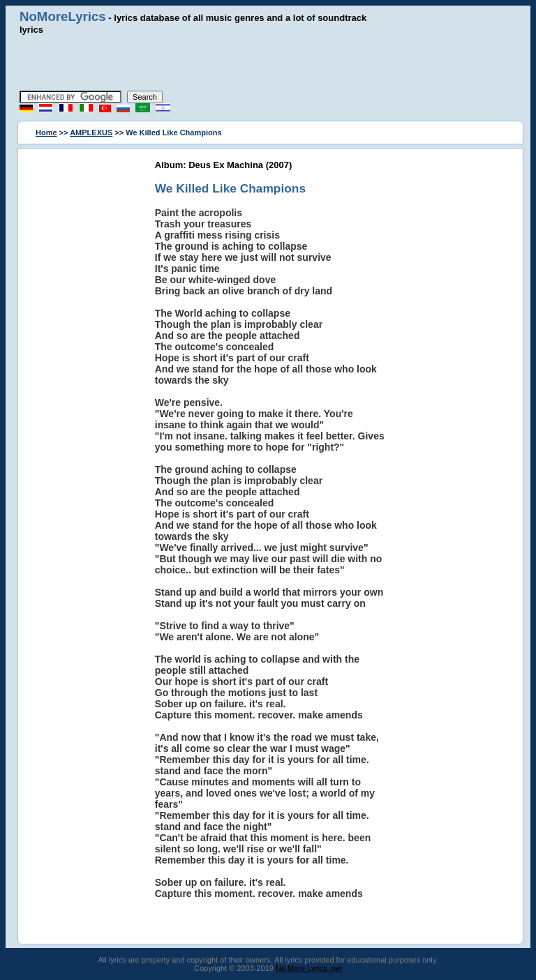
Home (46, 133)
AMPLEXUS (91, 133)
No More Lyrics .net (309, 968)
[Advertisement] (268, 63)
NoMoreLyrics (63, 16)
